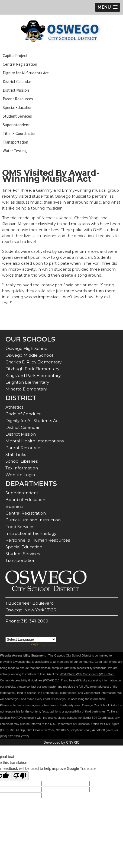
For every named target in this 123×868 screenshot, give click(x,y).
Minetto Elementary (26, 389)
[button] (108, 7)
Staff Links (16, 454)
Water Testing (15, 151)
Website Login (20, 475)
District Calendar (17, 82)
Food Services (20, 527)
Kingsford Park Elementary (33, 375)
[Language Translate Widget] (31, 639)
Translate (43, 645)
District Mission (16, 90)
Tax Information (22, 468)
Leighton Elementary (27, 382)
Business (14, 506)
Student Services (17, 116)
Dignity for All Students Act (26, 73)
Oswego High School (27, 348)
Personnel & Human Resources (38, 540)
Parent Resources (18, 99)
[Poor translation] (20, 776)
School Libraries (22, 461)
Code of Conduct (23, 414)
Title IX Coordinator (19, 133)
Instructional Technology (31, 533)
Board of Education (25, 500)
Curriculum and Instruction (33, 520)
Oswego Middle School (29, 355)
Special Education (18, 107)
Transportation (15, 142)
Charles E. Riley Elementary (33, 362)
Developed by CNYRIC (62, 742)
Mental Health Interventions (35, 441)
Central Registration (20, 64)
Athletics (14, 407)
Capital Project (15, 56)
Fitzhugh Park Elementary (32, 369)
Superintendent (16, 125)
